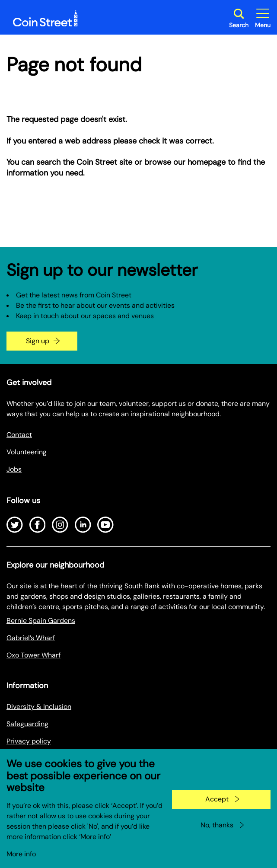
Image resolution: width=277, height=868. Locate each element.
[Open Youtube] (105, 525)
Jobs (14, 469)
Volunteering (27, 452)
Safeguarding (27, 724)
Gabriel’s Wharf (31, 638)
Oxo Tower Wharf (33, 655)
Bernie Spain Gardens (41, 621)
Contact (19, 435)
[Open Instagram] (60, 525)
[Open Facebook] (38, 525)
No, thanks (217, 834)
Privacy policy (29, 741)
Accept (217, 808)
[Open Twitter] (15, 525)
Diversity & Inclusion (39, 707)
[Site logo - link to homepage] (45, 19)
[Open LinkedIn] (83, 525)
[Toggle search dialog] (239, 18)
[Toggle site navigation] (263, 18)
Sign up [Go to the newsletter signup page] (38, 341)
